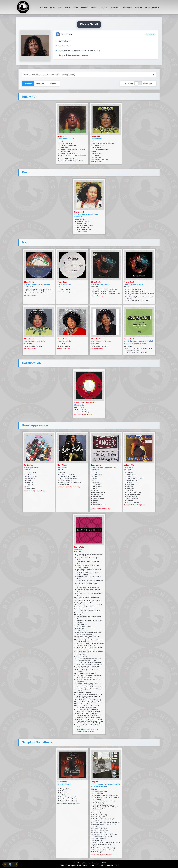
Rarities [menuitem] (94, 7)
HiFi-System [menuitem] (127, 7)
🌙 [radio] (16, 864)
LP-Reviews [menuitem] (115, 7)
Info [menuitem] (60, 7)
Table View (53, 83)
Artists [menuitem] (53, 7)
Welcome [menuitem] (44, 7)
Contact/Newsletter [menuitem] (152, 7)
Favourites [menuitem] (103, 7)
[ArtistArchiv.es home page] (23, 12)
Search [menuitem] (67, 7)
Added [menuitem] (75, 7)
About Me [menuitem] (138, 7)
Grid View (28, 83)
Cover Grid (40, 83)
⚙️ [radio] (10, 864)
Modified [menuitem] (84, 7)
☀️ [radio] (5, 864)
